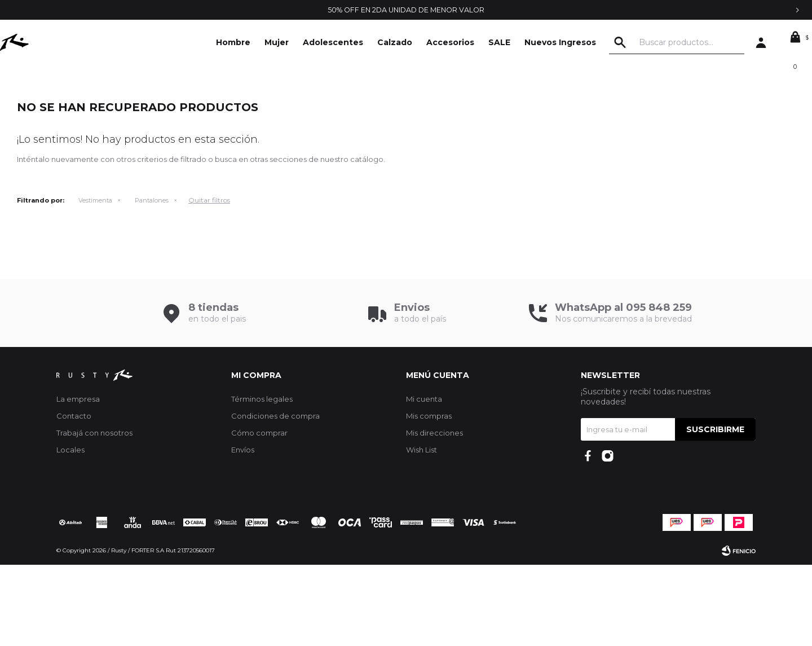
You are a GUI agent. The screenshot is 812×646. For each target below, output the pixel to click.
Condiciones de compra (275, 497)
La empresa (78, 480)
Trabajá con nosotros (94, 514)
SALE (499, 42)
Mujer (277, 42)
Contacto (74, 497)
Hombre (233, 42)
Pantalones (152, 282)
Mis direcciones (434, 514)
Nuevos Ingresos (560, 42)
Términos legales (262, 480)
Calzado (395, 42)
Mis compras (429, 497)
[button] (642, 42)
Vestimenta (95, 282)
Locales (70, 531)
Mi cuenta (424, 480)
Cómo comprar (259, 514)
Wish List (422, 531)
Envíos (243, 531)
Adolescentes (333, 42)
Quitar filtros (209, 281)
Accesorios (450, 42)
